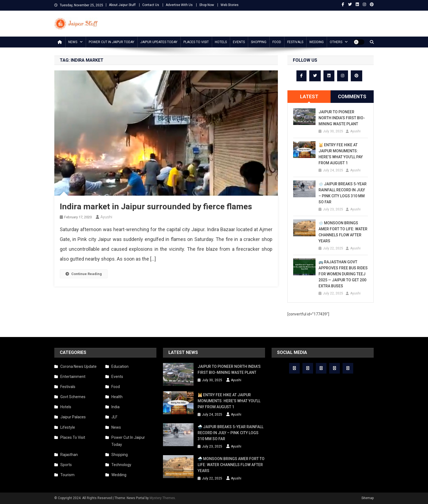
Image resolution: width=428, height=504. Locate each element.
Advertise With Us (179, 5)
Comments (352, 96)
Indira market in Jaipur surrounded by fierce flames (156, 206)
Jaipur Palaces (73, 417)
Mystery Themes (162, 498)
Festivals (295, 42)
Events (239, 42)
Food (277, 42)
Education (120, 366)
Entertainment (73, 377)
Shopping (259, 42)
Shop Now (207, 5)
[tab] (309, 97)
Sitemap (368, 498)
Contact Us (151, 5)
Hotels (221, 42)
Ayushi (106, 217)
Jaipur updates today (159, 42)
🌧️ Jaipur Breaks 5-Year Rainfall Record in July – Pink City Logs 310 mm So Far (343, 193)
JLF (114, 417)
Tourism (67, 475)
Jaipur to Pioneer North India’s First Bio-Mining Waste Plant (342, 118)
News (73, 42)
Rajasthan (69, 455)
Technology (121, 465)
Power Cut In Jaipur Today (112, 42)
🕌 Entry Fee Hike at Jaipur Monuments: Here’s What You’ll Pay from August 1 (341, 154)
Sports (66, 465)
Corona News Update (78, 366)
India (115, 407)
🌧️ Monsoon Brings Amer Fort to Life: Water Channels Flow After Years (343, 232)
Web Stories (230, 5)
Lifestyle (68, 427)
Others (336, 42)
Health (117, 397)
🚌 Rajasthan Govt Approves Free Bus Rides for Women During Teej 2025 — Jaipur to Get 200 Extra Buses (343, 274)
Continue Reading (84, 274)
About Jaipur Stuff (122, 5)
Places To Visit (196, 42)
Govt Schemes (73, 397)
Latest (309, 96)
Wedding (316, 42)
